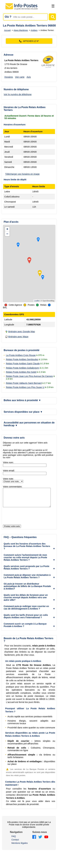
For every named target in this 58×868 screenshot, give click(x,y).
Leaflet (37, 301)
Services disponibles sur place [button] (23, 412)
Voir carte (20, 77)
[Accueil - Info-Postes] (22, 10)
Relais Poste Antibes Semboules (22, 359)
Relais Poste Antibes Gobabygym (23, 368)
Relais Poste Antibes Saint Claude (23, 364)
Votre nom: (8, 462)
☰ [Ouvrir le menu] (53, 6)
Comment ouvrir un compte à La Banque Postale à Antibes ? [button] (25, 629)
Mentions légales (20, 847)
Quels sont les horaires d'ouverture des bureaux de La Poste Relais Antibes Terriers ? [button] (27, 550)
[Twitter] (40, 841)
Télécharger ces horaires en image (22, 174)
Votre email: (9, 471)
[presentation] (26, 520)
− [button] (7, 234)
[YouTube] (46, 841)
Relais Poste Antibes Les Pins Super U (25, 387)
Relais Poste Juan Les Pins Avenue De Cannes (29, 376)
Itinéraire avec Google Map (22, 332)
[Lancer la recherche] (52, 17)
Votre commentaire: (13, 487)
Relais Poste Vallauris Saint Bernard (24, 383)
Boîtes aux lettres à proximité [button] (22, 400)
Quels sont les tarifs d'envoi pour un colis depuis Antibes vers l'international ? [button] (26, 620)
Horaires (9, 77)
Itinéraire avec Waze (18, 337)
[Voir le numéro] (29, 41)
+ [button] (7, 229)
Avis (29, 77)
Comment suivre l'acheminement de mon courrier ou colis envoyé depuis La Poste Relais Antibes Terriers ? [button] (25, 561)
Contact (15, 843)
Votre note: (8, 479)
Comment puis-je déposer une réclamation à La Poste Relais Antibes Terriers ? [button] (27, 580)
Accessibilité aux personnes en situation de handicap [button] (29, 424)
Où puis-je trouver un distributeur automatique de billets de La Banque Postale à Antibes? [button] (27, 590)
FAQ (14, 840)
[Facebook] (34, 841)
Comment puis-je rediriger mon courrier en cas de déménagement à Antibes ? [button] (26, 611)
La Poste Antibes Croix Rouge (21, 355)
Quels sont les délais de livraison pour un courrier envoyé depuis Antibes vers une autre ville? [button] (26, 601)
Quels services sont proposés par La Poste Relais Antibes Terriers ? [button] (27, 571)
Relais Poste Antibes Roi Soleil (21, 372)
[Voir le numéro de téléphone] (24, 94)
